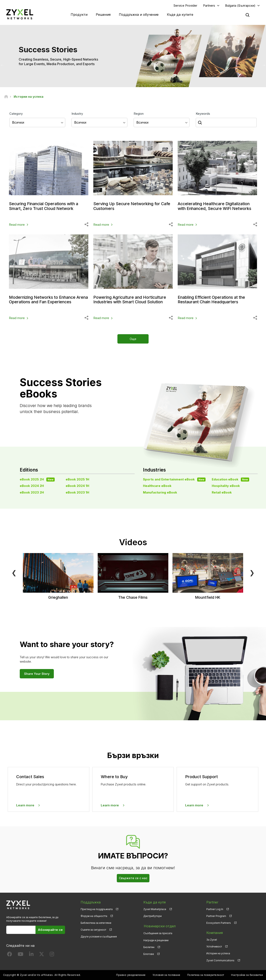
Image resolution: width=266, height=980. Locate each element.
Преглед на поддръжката (97, 909)
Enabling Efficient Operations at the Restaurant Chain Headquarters (212, 300)
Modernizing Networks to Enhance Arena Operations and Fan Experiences (47, 300)
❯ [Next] (252, 573)
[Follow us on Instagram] (52, 955)
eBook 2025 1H (77, 479)
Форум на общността (94, 916)
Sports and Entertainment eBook (174, 479)
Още (133, 339)
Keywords (203, 114)
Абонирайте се (50, 930)
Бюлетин (149, 947)
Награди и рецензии (156, 940)
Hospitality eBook (226, 486)
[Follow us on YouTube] (20, 955)
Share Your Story (37, 674)
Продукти (79, 15)
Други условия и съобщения (99, 937)
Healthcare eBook (157, 486)
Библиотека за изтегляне (96, 923)
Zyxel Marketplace (155, 909)
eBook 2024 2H (32, 486)
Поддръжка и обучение (139, 15)
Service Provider (185, 5)
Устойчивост (214, 947)
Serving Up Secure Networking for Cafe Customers (133, 206)
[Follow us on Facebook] (10, 955)
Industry (77, 114)
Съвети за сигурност (93, 930)
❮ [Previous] (14, 573)
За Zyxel (212, 940)
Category (16, 114)
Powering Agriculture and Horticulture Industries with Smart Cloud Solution (131, 300)
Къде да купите (180, 15)
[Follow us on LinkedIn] (31, 955)
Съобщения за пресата (158, 933)
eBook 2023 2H (32, 492)
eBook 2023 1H (77, 492)
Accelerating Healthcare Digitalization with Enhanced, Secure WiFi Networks (216, 206)
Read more (17, 225)
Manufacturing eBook (160, 492)
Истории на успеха (218, 954)
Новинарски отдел (159, 926)
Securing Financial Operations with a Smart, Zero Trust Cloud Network (45, 206)
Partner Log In (215, 909)
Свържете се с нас (133, 878)
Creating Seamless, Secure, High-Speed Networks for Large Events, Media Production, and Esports (58, 62)
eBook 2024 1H (77, 486)
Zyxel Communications (220, 960)
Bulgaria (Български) (240, 5)
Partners (209, 5)
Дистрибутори (153, 916)
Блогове (149, 954)
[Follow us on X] (42, 955)
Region (139, 114)
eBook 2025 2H (37, 479)
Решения (103, 15)
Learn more (25, 805)
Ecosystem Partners (219, 923)
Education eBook (230, 479)
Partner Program (216, 916)
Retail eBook (222, 492)
